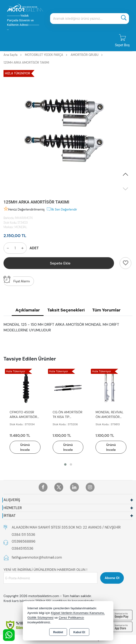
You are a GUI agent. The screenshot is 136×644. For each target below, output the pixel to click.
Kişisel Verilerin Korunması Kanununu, (78, 613)
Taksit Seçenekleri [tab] (66, 310)
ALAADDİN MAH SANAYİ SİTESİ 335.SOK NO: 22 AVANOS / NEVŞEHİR (66, 527)
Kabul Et (79, 632)
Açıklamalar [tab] (28, 310)
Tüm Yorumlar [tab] (106, 310)
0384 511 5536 (23, 535)
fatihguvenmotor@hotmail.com (37, 558)
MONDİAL (21, 227)
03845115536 (22, 548)
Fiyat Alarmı (17, 280)
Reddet (58, 632)
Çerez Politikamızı (71, 618)
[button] (125, 175)
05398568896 (24, 542)
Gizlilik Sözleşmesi (40, 618)
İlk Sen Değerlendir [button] (62, 209)
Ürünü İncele (25, 447)
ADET (34, 248)
